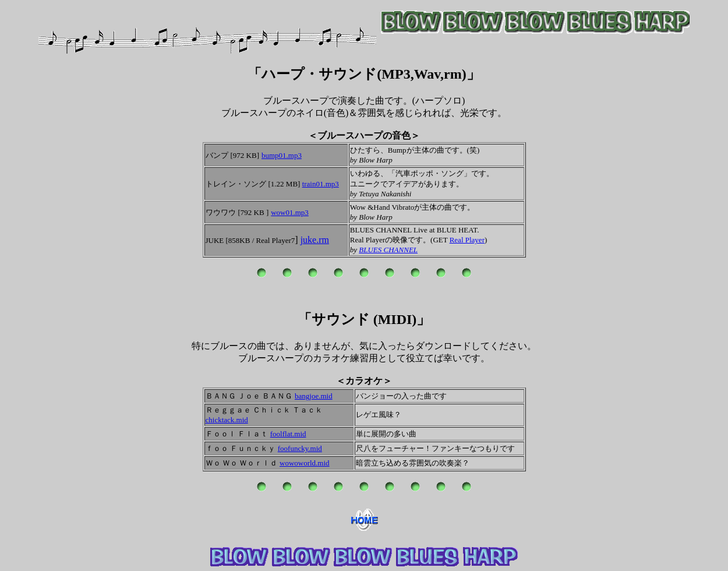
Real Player (467, 240)
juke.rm (315, 240)
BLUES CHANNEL (388, 250)
